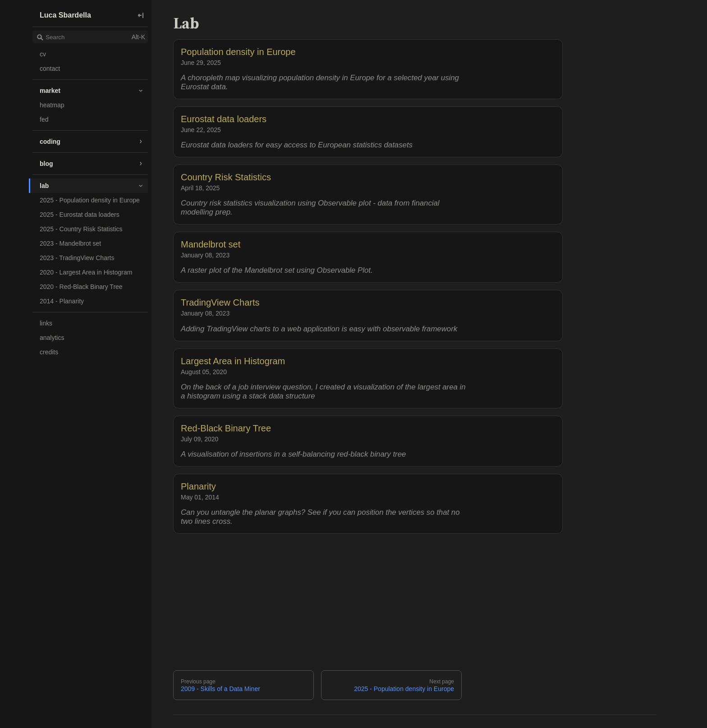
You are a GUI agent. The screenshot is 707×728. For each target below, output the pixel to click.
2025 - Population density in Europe (90, 200)
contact (50, 69)
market (50, 91)
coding (50, 142)
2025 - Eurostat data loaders (80, 215)
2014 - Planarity (62, 301)
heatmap (52, 105)
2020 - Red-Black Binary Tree (81, 287)
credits (49, 352)
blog (46, 164)
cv (43, 54)
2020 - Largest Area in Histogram (86, 272)
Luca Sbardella (65, 15)
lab (44, 186)
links (46, 323)
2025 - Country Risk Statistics (81, 229)
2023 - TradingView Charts (77, 258)
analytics (52, 338)
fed (44, 119)
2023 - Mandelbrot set (70, 243)
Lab (186, 23)
